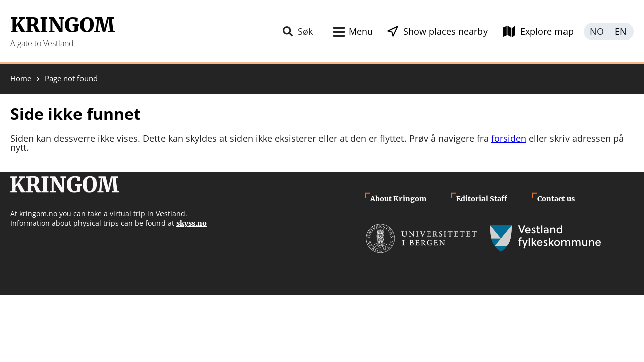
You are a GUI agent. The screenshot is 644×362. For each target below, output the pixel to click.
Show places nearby (445, 31)
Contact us (556, 199)
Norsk (596, 31)
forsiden (509, 138)
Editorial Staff (482, 199)
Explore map (547, 31)
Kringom (62, 25)
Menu (361, 31)
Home (21, 79)
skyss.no (191, 223)
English (621, 31)
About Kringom (398, 199)
